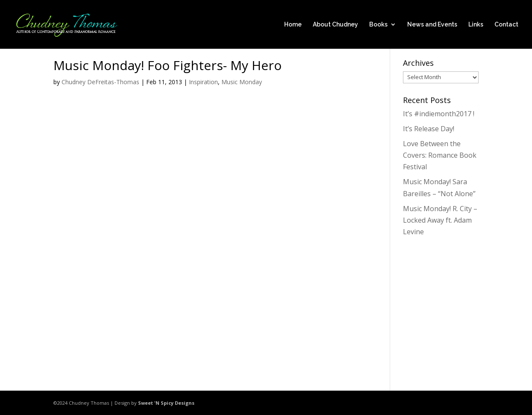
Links (476, 25)
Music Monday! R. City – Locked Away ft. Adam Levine (440, 220)
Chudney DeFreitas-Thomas (100, 82)
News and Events (432, 25)
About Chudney (335, 25)
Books (378, 25)
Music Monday (242, 82)
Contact (506, 25)
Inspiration (203, 82)
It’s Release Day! (429, 129)
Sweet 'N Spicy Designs (166, 403)
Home (293, 25)
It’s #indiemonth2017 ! (439, 114)
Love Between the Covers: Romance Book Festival (440, 155)
